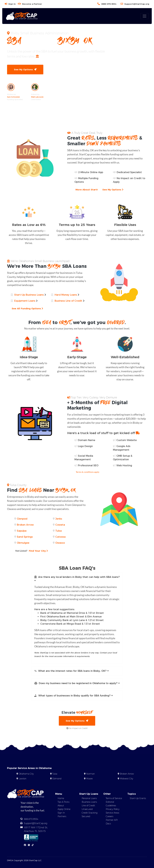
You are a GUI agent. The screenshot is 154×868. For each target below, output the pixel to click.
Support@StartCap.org (137, 4)
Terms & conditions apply (88, 472)
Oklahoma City (26, 774)
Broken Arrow (25, 525)
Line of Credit (88, 806)
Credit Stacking (90, 813)
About (61, 806)
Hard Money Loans (66, 295)
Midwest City (126, 779)
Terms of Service (114, 798)
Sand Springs (25, 537)
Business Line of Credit (68, 301)
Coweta (60, 525)
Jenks (59, 519)
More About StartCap (90, 190)
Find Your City (32, 551)
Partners (62, 817)
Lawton (22, 779)
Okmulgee (23, 543)
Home (61, 798)
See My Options (25, 69)
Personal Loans (89, 798)
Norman (90, 774)
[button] (77, 579)
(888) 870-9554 (109, 4)
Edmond (57, 779)
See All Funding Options (28, 308)
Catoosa (60, 537)
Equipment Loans (25, 301)
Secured (86, 817)
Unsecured (87, 809)
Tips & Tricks (63, 802)
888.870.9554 (31, 819)
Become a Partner (32, 4)
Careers (109, 817)
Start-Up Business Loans (29, 295)
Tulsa (59, 531)
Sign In (12, 4)
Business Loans (89, 802)
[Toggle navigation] (145, 16)
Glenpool (22, 519)
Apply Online (64, 809)
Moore (89, 779)
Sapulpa (22, 531)
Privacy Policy (113, 809)
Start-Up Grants (138, 798)
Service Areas (112, 813)
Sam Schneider (13, 97)
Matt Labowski (37, 97)
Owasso (60, 543)
